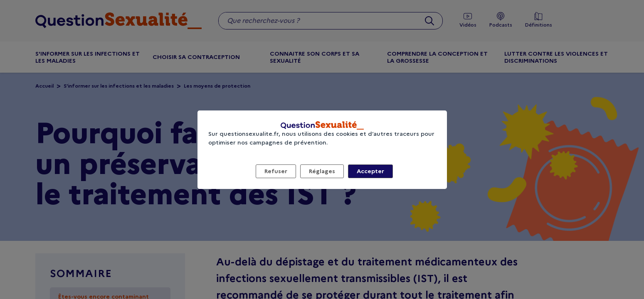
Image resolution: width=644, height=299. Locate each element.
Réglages (322, 171)
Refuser (276, 171)
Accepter (370, 171)
